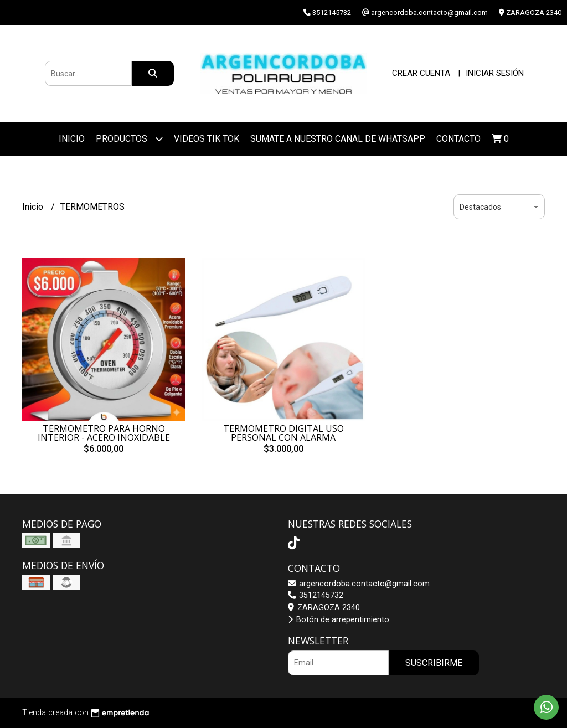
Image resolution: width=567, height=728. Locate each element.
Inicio (72, 139)
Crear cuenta (421, 73)
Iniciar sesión (495, 73)
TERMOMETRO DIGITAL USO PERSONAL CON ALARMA (283, 433)
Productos (129, 139)
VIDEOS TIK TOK (207, 139)
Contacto (458, 139)
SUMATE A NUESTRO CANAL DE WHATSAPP (338, 139)
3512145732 (316, 595)
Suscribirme (434, 663)
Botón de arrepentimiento (339, 620)
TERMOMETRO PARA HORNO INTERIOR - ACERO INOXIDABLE (104, 433)
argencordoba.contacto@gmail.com (359, 584)
